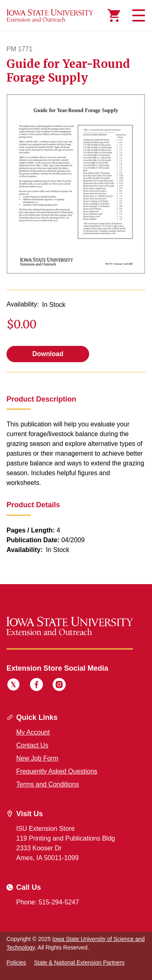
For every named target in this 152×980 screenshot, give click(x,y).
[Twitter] (13, 686)
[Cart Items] (114, 15)
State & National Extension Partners (79, 963)
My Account (33, 732)
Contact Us (32, 745)
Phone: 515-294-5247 (48, 902)
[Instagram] (59, 686)
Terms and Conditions (48, 784)
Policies (16, 963)
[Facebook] (36, 686)
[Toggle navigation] (137, 15)
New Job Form (37, 758)
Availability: (23, 304)
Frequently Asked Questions (57, 771)
